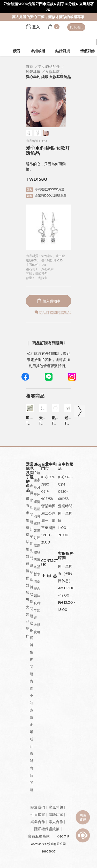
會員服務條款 (39, 836)
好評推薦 (37, 541)
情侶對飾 (28, 582)
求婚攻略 (37, 628)
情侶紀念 (37, 585)
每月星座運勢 (37, 494)
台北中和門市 (49, 467)
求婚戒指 (38, 51)
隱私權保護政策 (47, 829)
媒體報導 (37, 527)
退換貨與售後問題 (31, 648)
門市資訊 (76, 27)
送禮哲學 (37, 570)
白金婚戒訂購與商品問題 (31, 753)
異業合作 (38, 822)
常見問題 (56, 807)
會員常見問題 (31, 504)
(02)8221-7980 (48, 481)
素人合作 (56, 822)
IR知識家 (37, 476)
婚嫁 (37, 596)
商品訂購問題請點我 (53, 313)
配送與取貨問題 (31, 594)
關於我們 (38, 807)
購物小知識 (31, 696)
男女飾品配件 (28, 618)
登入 (33, 27)
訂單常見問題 (31, 547)
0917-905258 (47, 495)
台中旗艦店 (66, 467)
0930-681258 (63, 495)
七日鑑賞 (38, 814)
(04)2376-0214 (65, 481)
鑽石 (17, 51)
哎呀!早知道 (37, 610)
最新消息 (37, 512)
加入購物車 (48, 301)
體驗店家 (37, 556)
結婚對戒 (63, 51)
